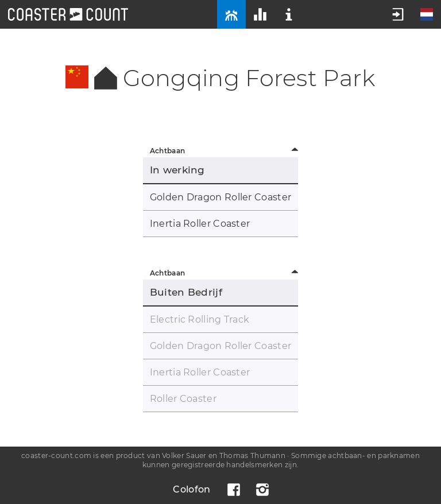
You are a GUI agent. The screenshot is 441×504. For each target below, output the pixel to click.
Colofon (192, 489)
